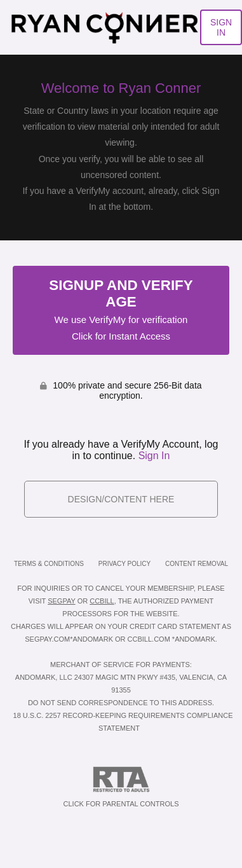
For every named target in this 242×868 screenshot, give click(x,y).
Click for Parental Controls (121, 787)
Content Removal (197, 564)
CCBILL (102, 601)
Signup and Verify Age (121, 309)
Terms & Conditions (49, 564)
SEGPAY (61, 601)
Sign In (154, 456)
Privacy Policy (124, 564)
